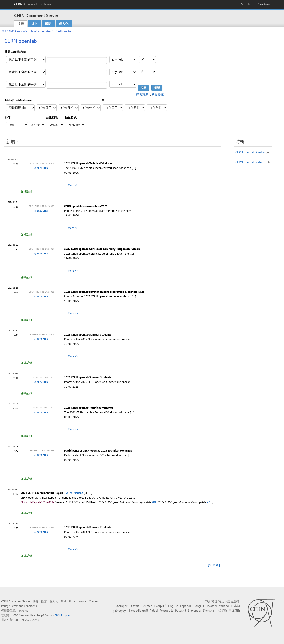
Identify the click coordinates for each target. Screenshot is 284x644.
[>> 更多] (214, 565)
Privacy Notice (78, 601)
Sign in (246, 4)
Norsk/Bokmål (139, 611)
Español (186, 606)
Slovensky (195, 611)
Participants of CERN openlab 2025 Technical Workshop (98, 451)
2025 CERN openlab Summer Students (88, 335)
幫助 (48, 24)
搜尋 (21, 24)
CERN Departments (18, 31)
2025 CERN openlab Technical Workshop (89, 408)
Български (122, 606)
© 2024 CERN (41, 532)
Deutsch (147, 606)
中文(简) (221, 611)
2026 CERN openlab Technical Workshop (89, 163)
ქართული (120, 611)
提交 (34, 24)
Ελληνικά (160, 606)
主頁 (4, 31)
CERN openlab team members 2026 (86, 206)
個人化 (64, 24)
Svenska (208, 611)
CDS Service (21, 615)
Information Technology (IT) (42, 31)
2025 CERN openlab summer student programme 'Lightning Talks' (104, 292)
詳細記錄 (26, 191)
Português (166, 611)
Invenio (24, 611)
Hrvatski (211, 606)
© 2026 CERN (41, 168)
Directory (264, 4)
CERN (33, 4)
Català (135, 606)
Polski (154, 611)
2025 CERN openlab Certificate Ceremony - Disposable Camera (102, 249)
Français (198, 606)
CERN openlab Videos (250, 162)
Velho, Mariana (74, 493)
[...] (134, 168)
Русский (181, 611)
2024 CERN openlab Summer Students (88, 527)
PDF (154, 502)
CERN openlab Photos (250, 152)
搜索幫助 (142, 94)
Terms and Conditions (24, 606)
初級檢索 (158, 94)
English (173, 606)
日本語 (235, 606)
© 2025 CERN (41, 254)
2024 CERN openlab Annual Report (42, 493)
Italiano (224, 606)
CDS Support (62, 615)
